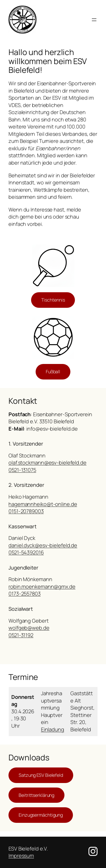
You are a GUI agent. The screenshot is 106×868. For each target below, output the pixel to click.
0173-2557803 (25, 594)
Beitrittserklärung (36, 795)
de (74, 545)
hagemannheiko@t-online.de (43, 504)
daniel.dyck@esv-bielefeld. (40, 545)
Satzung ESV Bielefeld (41, 775)
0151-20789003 (26, 511)
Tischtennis (53, 300)
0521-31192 (21, 635)
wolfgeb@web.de (29, 628)
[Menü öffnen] (94, 20)
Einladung (53, 729)
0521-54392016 (26, 552)
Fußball (53, 372)
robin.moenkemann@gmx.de (42, 586)
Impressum (21, 856)
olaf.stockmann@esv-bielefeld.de (47, 463)
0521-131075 (22, 470)
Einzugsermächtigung (41, 815)
